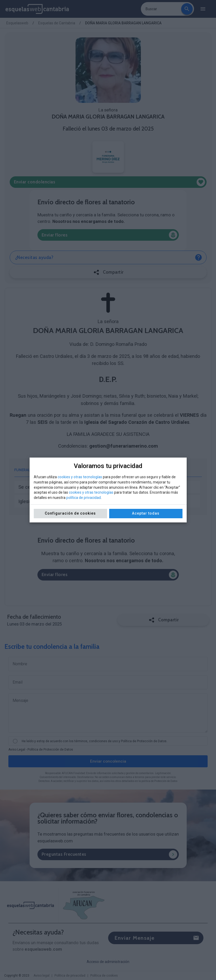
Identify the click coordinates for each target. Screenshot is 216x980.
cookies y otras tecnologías (80, 477)
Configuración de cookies (70, 513)
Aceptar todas (146, 513)
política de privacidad (84, 498)
